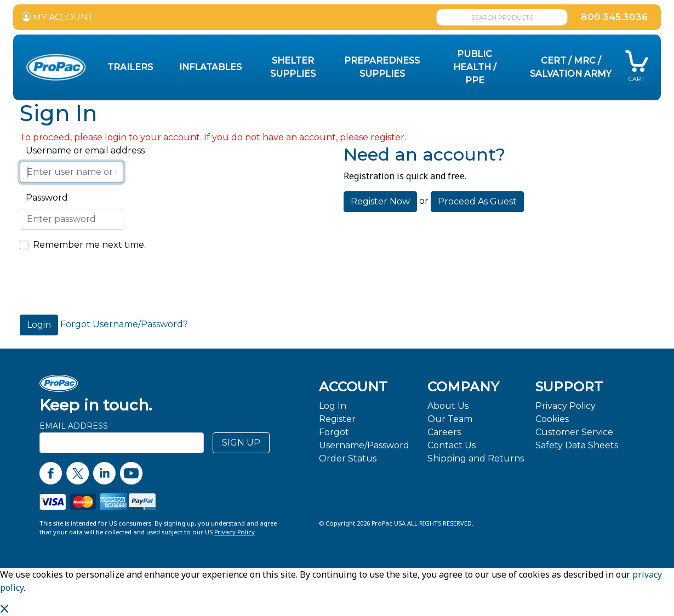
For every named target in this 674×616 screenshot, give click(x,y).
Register (337, 419)
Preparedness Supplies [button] (382, 67)
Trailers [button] (130, 67)
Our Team (450, 419)
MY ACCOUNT (58, 17)
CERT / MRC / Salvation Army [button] (571, 67)
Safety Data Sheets (577, 445)
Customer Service (574, 432)
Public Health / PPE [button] (475, 67)
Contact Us (452, 445)
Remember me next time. (89, 245)
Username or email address (82, 150)
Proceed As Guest (477, 201)
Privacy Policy (566, 406)
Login (39, 325)
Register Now (380, 201)
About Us (448, 406)
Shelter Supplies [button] (293, 67)
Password (44, 198)
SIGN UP (241, 443)
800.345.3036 (614, 17)
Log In (333, 406)
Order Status (348, 458)
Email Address (74, 426)
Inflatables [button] (210, 67)
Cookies (552, 419)
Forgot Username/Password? (124, 324)
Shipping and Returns (476, 458)
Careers (444, 432)
